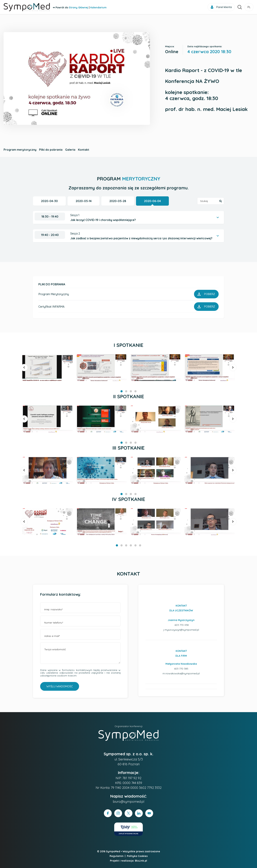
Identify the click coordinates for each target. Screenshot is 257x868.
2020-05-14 (84, 201)
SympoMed (113, 851)
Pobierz (206, 294)
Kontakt (84, 150)
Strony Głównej (79, 7)
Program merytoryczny (20, 150)
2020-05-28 (118, 201)
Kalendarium (98, 7)
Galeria (70, 150)
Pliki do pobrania (51, 150)
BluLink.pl (141, 861)
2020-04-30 (49, 201)
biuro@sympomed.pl (128, 802)
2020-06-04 (152, 201)
